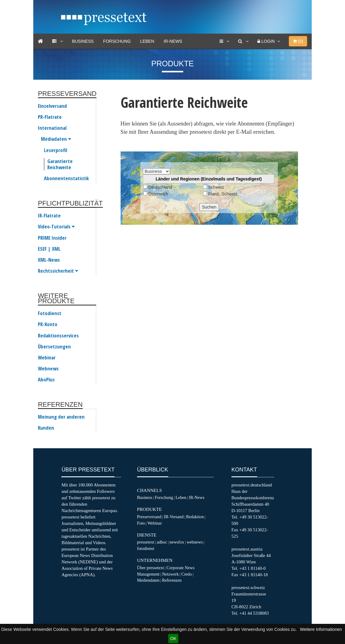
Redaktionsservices (58, 336)
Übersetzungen (54, 347)
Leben (147, 41)
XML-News (49, 260)
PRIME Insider (52, 238)
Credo (187, 574)
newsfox (177, 542)
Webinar (47, 358)
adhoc (162, 542)
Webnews (48, 369)
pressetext (146, 542)
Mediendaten (148, 580)
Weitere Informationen (321, 629)
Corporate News (180, 568)
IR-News (173, 41)
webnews (195, 542)
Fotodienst (50, 313)
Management (148, 574)
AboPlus (46, 380)
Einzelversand (52, 106)
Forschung (117, 41)
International (52, 128)
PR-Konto (48, 324)
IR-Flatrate (49, 216)
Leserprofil (56, 150)
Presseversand (149, 517)
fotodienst (146, 548)
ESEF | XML (49, 249)
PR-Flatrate (50, 117)
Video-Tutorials (56, 227)
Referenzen (172, 580)
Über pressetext (151, 568)
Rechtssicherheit (58, 271)
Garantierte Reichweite (60, 164)
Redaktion (195, 517)
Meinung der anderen (61, 417)
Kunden (46, 428)
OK (173, 639)
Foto (141, 523)
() (298, 41)
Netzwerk (171, 574)
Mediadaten (56, 139)
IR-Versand (174, 517)
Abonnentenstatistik (66, 178)
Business (83, 41)
